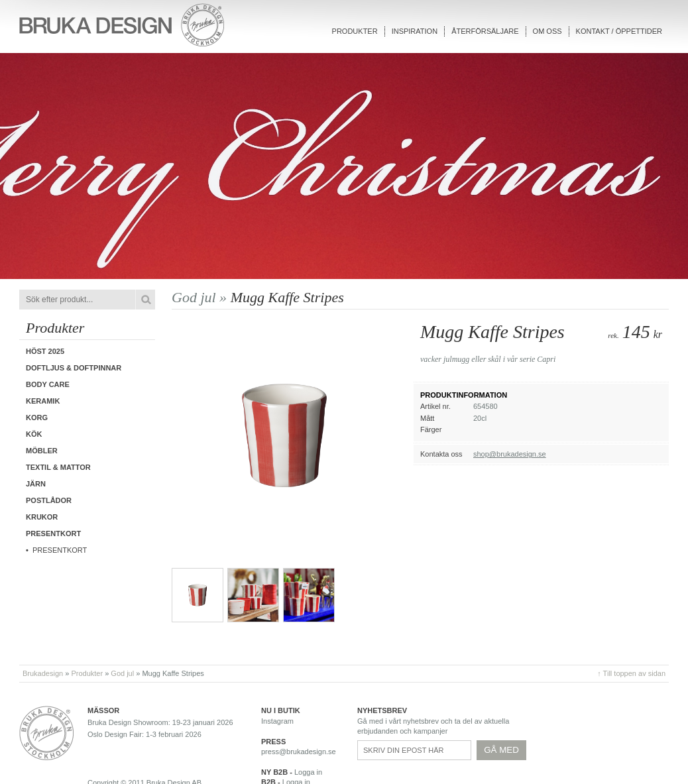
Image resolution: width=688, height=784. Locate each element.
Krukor (42, 517)
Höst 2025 (45, 351)
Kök (34, 434)
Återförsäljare (485, 31)
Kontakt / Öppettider (619, 31)
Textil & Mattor (58, 467)
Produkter (355, 31)
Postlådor (49, 500)
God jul (122, 673)
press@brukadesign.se (299, 752)
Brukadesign (43, 673)
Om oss (547, 31)
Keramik (43, 401)
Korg (37, 418)
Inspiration (415, 31)
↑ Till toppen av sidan (631, 673)
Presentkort (60, 550)
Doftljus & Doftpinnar (74, 368)
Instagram (277, 721)
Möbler (42, 451)
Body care (48, 384)
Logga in (308, 772)
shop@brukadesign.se (510, 454)
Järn (36, 484)
